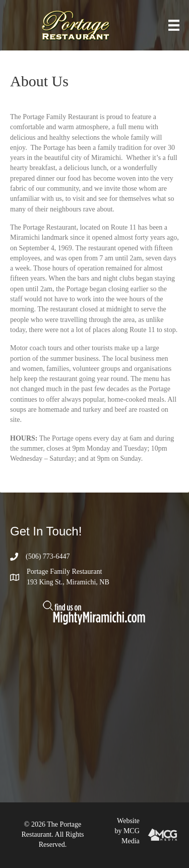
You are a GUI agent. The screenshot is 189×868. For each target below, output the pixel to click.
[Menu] (174, 25)
